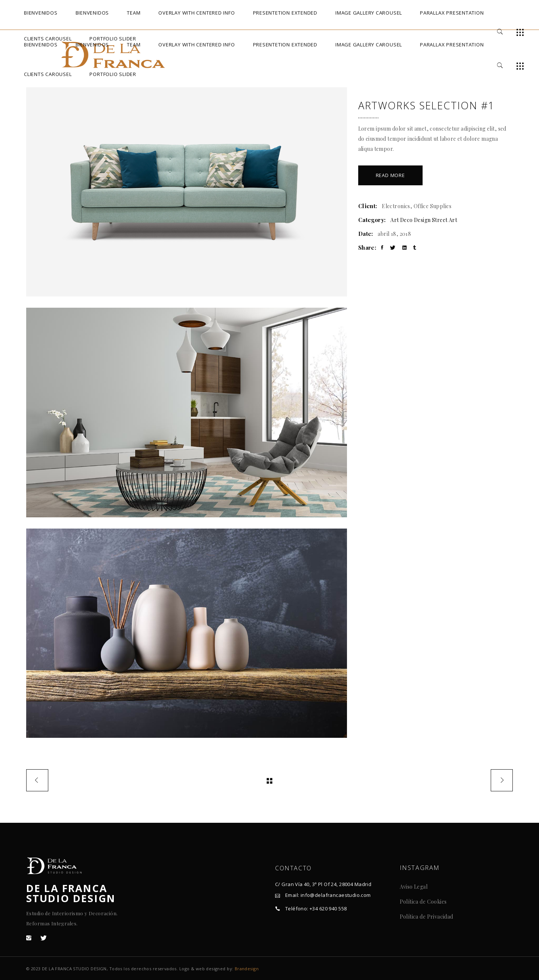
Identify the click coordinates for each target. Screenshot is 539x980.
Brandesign (247, 969)
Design (422, 220)
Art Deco (401, 220)
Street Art (444, 220)
